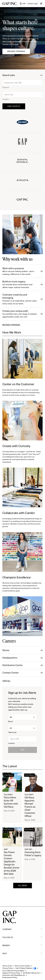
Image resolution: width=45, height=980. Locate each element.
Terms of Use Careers (22, 966)
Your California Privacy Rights (13, 971)
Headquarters (10, 658)
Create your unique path (20, 314)
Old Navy (8, 795)
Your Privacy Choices (24, 968)
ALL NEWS (23, 885)
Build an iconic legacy (20, 285)
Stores (6, 650)
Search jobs (9, 75)
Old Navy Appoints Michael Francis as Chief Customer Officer (30, 807)
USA (23, 4)
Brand (10, 721)
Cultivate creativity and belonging (20, 299)
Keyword (6, 87)
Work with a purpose (20, 271)
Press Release (9, 775)
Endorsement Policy (10, 977)
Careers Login (33, 4)
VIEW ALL (6, 681)
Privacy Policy (8, 968)
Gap (6, 849)
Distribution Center (13, 665)
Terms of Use (7, 966)
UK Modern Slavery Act (31, 973)
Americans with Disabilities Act (14, 975)
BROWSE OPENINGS (11, 325)
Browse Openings (16, 51)
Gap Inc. (29, 849)
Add (23, 750)
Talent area (12, 732)
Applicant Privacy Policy (11, 973)
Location (6, 99)
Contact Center (11, 673)
